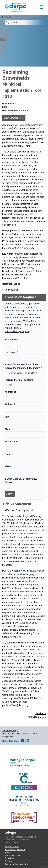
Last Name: (11, 352)
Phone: (9, 466)
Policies (8, 861)
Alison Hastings (10, 731)
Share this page (11, 741)
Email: (8, 454)
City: (7, 417)
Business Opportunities (15, 850)
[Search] (25, 22)
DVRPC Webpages (37, 717)
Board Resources (12, 855)
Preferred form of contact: (19, 380)
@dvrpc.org (11, 290)
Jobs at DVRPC (12, 847)
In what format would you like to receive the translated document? (23, 366)
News (7, 852)
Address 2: (10, 404)
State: (8, 429)
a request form (23, 146)
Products (41, 713)
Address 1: (10, 392)
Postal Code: (11, 442)
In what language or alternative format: (21, 481)
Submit (10, 494)
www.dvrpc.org (28, 571)
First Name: (11, 340)
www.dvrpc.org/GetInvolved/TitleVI (20, 698)
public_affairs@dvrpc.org (17, 331)
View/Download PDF (14, 118)
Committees (10, 858)
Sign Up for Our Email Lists (16, 864)
